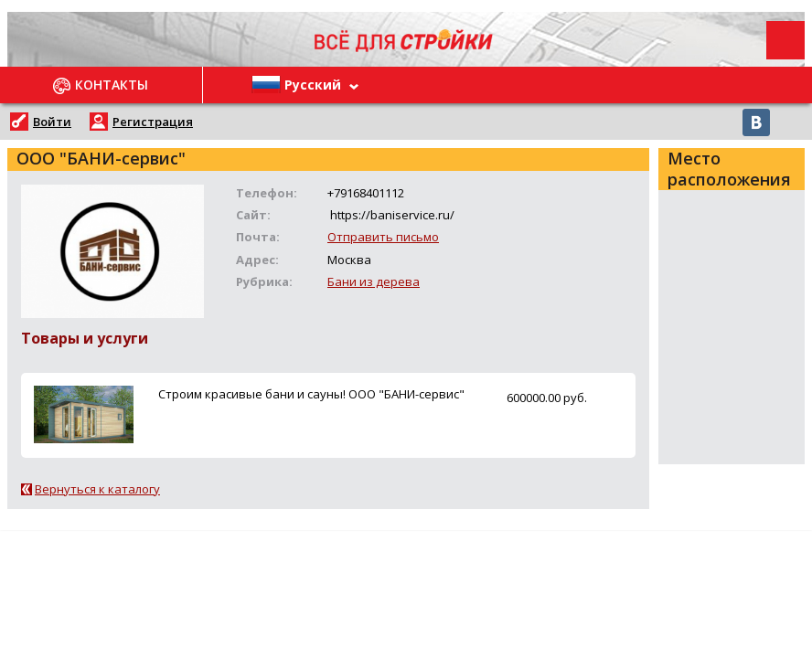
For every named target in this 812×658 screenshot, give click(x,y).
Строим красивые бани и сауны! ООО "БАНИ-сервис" (311, 394)
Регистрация (153, 122)
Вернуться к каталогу (97, 489)
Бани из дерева (374, 281)
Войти (52, 122)
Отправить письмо (383, 237)
